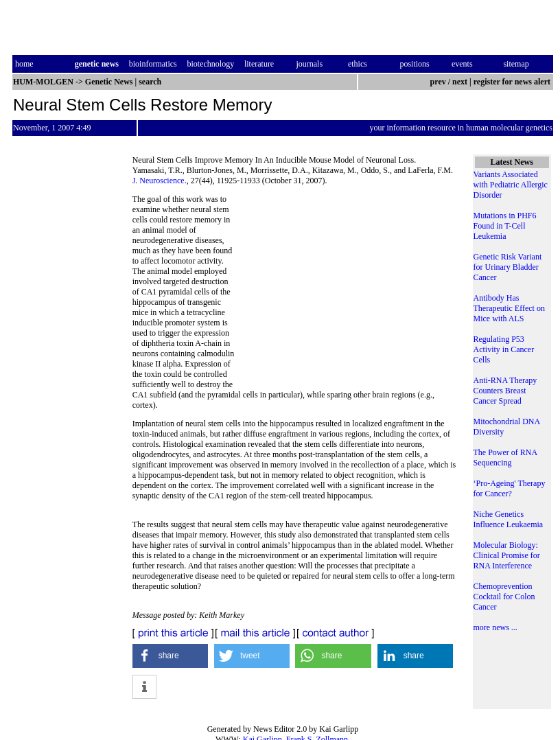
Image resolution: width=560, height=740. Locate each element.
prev (438, 82)
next (460, 82)
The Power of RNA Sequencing (505, 458)
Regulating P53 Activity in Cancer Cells (504, 349)
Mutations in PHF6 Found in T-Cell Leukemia (505, 226)
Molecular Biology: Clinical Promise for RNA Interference (507, 555)
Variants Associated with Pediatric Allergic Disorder (511, 185)
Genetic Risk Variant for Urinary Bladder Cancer (508, 267)
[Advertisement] (348, 288)
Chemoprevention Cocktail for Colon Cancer (504, 597)
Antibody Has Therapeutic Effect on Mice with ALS (509, 308)
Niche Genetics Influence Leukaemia (509, 519)
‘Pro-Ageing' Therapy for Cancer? (510, 488)
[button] (171, 656)
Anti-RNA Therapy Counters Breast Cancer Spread (505, 391)
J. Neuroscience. (160, 181)
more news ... (495, 627)
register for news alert (513, 82)
